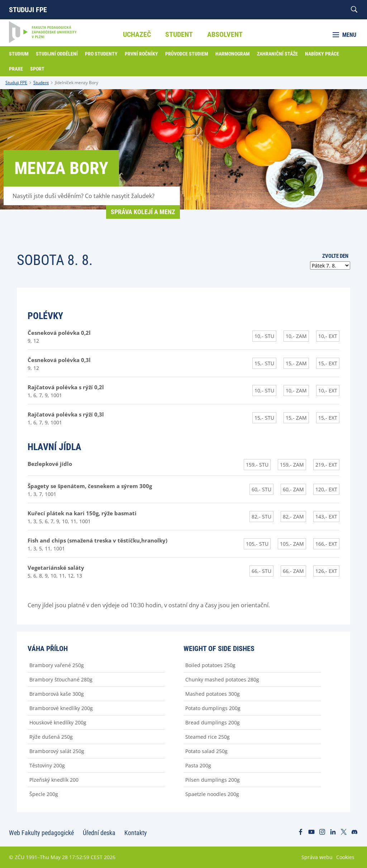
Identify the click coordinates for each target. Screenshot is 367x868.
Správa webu (317, 857)
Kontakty (136, 833)
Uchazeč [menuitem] (137, 34)
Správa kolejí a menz (143, 212)
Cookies (345, 857)
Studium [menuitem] (19, 54)
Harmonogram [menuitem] (233, 54)
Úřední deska (99, 833)
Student (41, 83)
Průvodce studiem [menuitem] (187, 54)
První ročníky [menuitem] (141, 54)
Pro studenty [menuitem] (101, 54)
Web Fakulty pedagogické (41, 833)
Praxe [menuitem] (16, 69)
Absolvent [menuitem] (225, 34)
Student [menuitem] (179, 34)
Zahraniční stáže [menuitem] (277, 54)
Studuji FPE (28, 10)
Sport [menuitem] (37, 69)
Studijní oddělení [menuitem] (57, 54)
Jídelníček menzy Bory (77, 83)
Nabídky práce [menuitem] (322, 54)
